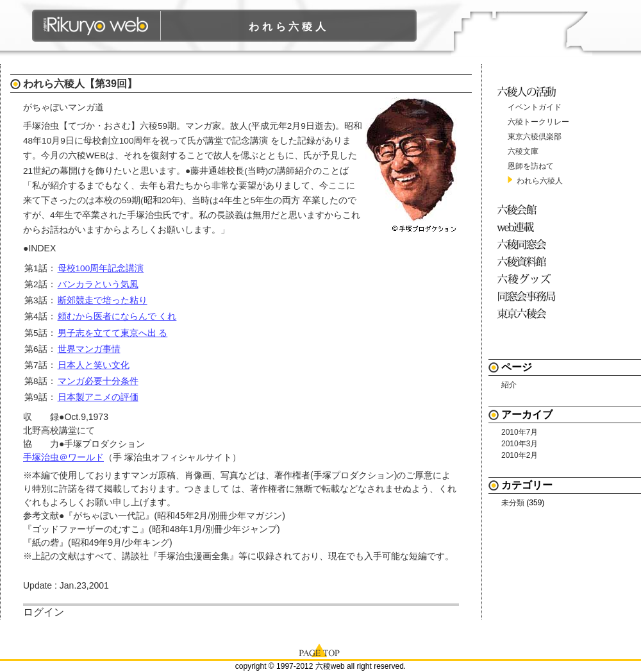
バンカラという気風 (98, 284)
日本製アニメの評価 (98, 397)
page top (320, 650)
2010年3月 (520, 444)
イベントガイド (535, 107)
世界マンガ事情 (89, 349)
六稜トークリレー (538, 122)
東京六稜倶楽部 (535, 137)
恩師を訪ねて (531, 166)
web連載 (529, 227)
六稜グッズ (529, 279)
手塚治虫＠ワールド (63, 457)
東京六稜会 (529, 313)
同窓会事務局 (529, 296)
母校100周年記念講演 (101, 268)
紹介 (509, 385)
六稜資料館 (529, 261)
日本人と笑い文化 (94, 365)
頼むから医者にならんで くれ (117, 316)
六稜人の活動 (529, 91)
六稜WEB (96, 26)
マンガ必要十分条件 (98, 381)
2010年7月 (520, 432)
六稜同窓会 (529, 244)
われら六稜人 (289, 27)
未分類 (513, 503)
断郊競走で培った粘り (103, 300)
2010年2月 (520, 455)
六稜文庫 (523, 151)
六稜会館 (529, 209)
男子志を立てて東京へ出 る (113, 333)
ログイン (44, 612)
